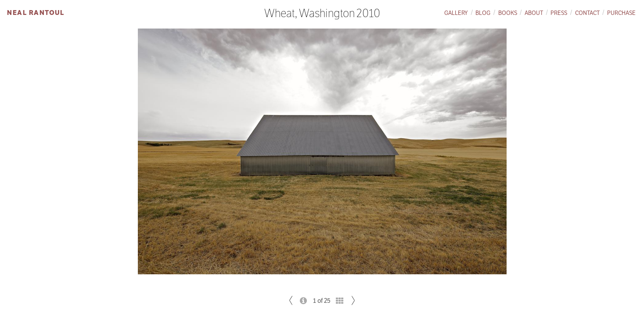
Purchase (621, 13)
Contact (587, 13)
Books (508, 13)
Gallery (456, 13)
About (534, 13)
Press (559, 13)
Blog (483, 13)
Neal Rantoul (36, 13)
